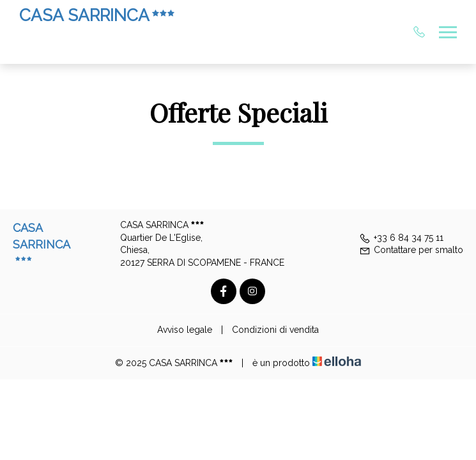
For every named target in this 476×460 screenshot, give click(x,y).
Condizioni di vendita (275, 330)
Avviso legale (185, 330)
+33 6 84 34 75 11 (401, 238)
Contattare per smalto (411, 250)
